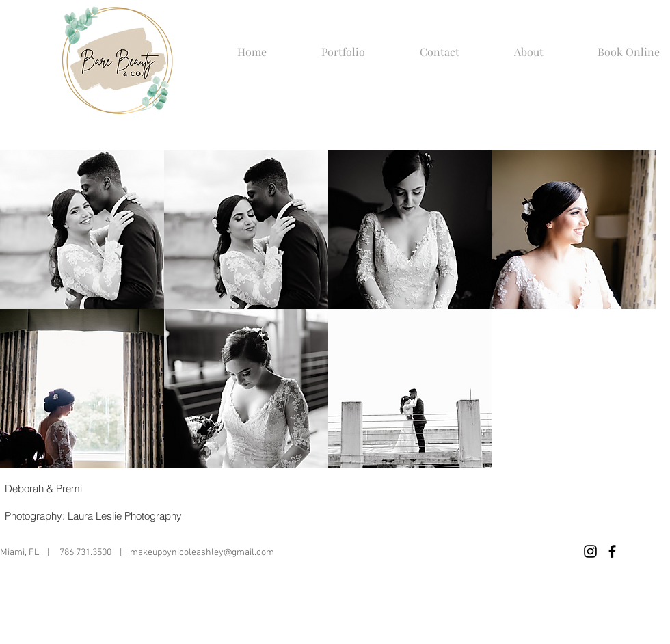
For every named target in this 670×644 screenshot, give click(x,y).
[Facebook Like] (545, 552)
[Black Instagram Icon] (590, 551)
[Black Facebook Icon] (612, 551)
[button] (326, 52)
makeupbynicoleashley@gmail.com (202, 553)
